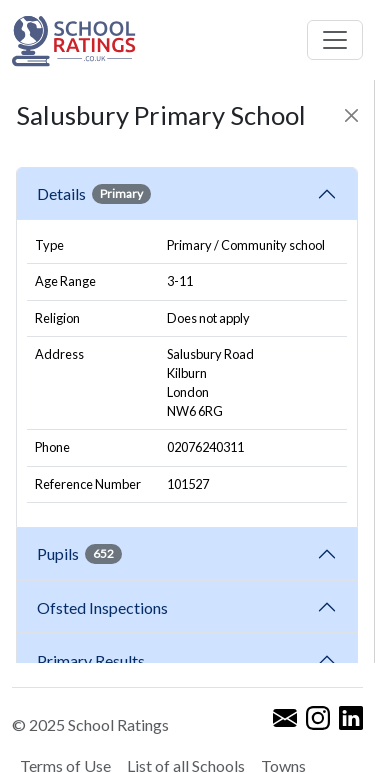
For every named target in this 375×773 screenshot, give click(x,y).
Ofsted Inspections (105, 607)
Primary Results (91, 660)
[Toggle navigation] (335, 40)
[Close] (351, 115)
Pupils (79, 554)
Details (94, 194)
